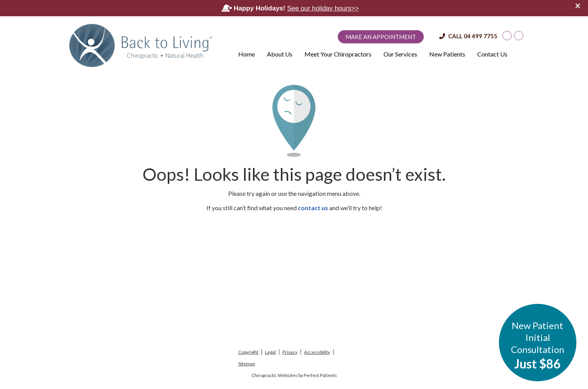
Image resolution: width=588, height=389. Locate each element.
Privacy (290, 352)
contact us (313, 208)
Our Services (400, 54)
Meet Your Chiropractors (338, 54)
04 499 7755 (481, 36)
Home (247, 54)
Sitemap (247, 364)
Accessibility (317, 352)
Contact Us (492, 54)
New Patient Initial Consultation (538, 345)
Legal (270, 352)
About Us (280, 54)
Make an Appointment (381, 37)
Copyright (248, 352)
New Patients (447, 54)
